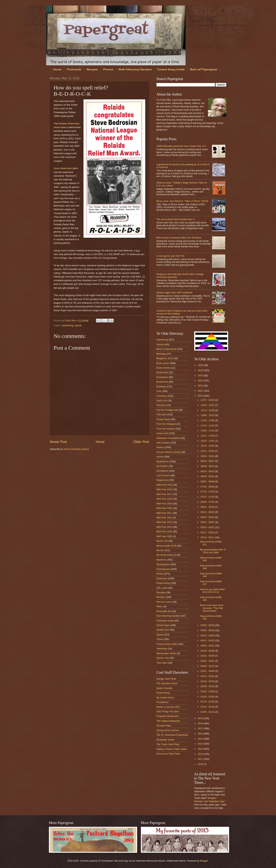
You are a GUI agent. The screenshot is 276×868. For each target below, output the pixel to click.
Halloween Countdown (168, 438)
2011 (201, 759)
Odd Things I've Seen (168, 711)
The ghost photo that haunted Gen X (176, 219)
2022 (201, 386)
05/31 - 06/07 (208, 522)
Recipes (92, 69)
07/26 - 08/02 (208, 487)
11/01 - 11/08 (208, 436)
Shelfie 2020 (163, 630)
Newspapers (163, 564)
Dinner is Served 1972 (168, 707)
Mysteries (162, 560)
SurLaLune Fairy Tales (168, 754)
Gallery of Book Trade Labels (172, 749)
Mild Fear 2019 (164, 504)
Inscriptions (162, 471)
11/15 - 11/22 (208, 426)
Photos (108, 69)
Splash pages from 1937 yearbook (174, 292)
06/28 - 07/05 (208, 502)
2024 (201, 375)
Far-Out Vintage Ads (167, 410)
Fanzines (161, 405)
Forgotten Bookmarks (168, 716)
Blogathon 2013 (165, 358)
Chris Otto (70, 320)
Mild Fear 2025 (164, 532)
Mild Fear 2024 (164, 527)
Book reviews (164, 368)
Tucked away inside (167, 644)
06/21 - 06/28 (208, 507)
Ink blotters (162, 466)
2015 (201, 739)
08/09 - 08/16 (208, 476)
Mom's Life (162, 541)
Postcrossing (163, 583)
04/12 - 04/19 (208, 640)
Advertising (68, 325)
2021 (201, 391)
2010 (201, 764)
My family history (165, 555)
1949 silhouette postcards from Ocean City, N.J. (181, 146)
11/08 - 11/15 (208, 431)
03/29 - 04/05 (208, 651)
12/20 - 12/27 (208, 405)
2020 (201, 396)
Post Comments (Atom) (76, 449)
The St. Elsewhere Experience (172, 735)
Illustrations (162, 461)
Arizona (161, 344)
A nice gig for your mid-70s (170, 256)
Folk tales (162, 414)
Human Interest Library (169, 452)
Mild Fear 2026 (164, 536)
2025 (201, 370)
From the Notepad (166, 424)
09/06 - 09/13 (208, 466)
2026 (201, 365)
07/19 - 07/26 (208, 492)
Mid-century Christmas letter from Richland (179, 238)
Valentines (162, 649)
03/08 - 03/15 (208, 666)
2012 (201, 754)
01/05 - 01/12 (208, 712)
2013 (201, 749)
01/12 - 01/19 (208, 707)
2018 (201, 723)
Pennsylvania (164, 569)
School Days (163, 625)
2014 (201, 744)
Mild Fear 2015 (164, 485)
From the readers (166, 429)
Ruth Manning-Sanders (135, 69)
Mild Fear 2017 (164, 494)
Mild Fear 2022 (164, 518)
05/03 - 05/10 (208, 625)
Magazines (162, 480)
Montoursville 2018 (166, 546)
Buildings (161, 387)
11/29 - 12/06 (208, 420)
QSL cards (162, 588)
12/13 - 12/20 (208, 410)
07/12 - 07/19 (208, 497)
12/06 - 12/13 (208, 415)
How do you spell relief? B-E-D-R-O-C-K (213, 591)
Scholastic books (165, 621)
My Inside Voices (165, 698)
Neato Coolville (164, 688)
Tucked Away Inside (171, 69)
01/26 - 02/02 (208, 697)
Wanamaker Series (167, 653)
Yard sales (162, 663)
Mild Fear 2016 (164, 489)
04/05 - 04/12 (208, 646)
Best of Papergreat (204, 69)
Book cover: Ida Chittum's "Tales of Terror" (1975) (182, 201)
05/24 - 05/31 (208, 527)
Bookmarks (162, 372)
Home (57, 69)
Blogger (204, 861)
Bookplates (162, 377)
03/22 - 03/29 (208, 656)
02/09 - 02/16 (208, 686)
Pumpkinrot (162, 702)
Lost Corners (163, 475)
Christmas (162, 396)
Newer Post (58, 442)
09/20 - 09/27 (208, 461)
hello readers (163, 443)
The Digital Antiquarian (168, 721)
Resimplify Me (164, 611)
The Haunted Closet (167, 683)
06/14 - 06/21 (208, 512)
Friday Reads (164, 419)
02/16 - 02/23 (208, 681)
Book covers (163, 363)
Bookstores (162, 382)
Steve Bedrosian (63, 168)
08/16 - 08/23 (208, 471)
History (160, 447)
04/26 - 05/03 (208, 630)
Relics (160, 606)
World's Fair (163, 658)
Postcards (74, 69)
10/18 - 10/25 (208, 446)
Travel (160, 639)
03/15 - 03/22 (208, 661)
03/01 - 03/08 (208, 671)
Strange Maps (164, 725)
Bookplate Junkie (165, 740)
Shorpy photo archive (168, 730)
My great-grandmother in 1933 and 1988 (213, 551)
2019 (201, 718)
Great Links (163, 433)
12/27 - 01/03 (208, 400)
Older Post (141, 442)
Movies (160, 550)
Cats (159, 391)
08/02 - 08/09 (208, 481)
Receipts (161, 592)
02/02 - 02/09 (208, 691)
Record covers (164, 602)
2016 (201, 734)
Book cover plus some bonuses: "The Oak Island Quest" (212, 608)
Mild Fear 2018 (164, 499)
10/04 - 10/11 (208, 456)
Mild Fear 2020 (164, 508)
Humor (160, 457)
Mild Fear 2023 (164, 522)
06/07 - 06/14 (208, 517)
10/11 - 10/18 (208, 451)
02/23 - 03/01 (208, 676)
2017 (201, 728)
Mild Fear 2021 (164, 513)
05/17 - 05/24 (208, 532)
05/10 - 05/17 (208, 537)
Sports (78, 325)
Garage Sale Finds (166, 679)
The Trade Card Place (168, 744)
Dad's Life (162, 401)
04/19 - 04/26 (208, 635)
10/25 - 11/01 (208, 441)
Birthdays (161, 354)
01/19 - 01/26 (208, 702)
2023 (201, 380)
